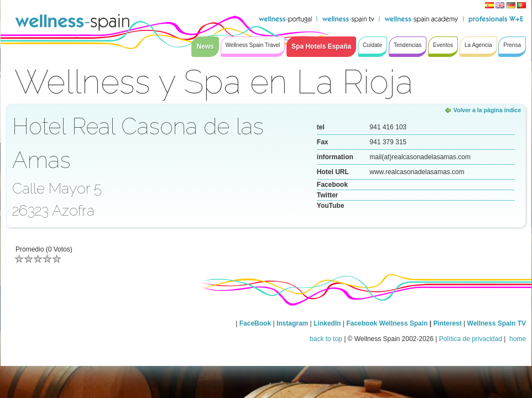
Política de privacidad (471, 339)
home (517, 339)
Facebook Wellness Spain (387, 323)
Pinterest (448, 323)
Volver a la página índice (487, 110)
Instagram (292, 323)
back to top (326, 339)
